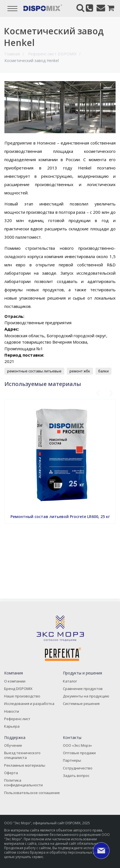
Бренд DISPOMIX (18, 689)
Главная (12, 54)
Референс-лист (17, 719)
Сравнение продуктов (83, 689)
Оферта (11, 773)
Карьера (12, 726)
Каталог (70, 681)
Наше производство (22, 696)
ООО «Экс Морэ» (77, 745)
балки (103, 371)
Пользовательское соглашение (32, 793)
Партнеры (72, 760)
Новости (12, 711)
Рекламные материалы (25, 765)
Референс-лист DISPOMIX (52, 54)
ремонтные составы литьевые (34, 371)
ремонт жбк (80, 371)
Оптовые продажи (79, 753)
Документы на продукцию (86, 696)
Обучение (13, 745)
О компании (15, 681)
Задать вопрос (76, 776)
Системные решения (81, 704)
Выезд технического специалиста (22, 755)
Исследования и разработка (29, 704)
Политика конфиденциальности (23, 783)
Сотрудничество (78, 768)
